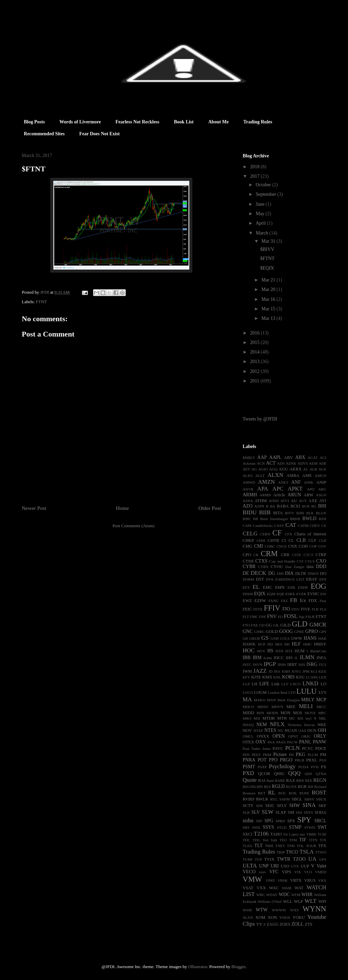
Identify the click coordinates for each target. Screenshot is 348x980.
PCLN (292, 748)
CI (284, 540)
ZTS (309, 924)
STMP (295, 827)
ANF (296, 482)
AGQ (273, 469)
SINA (309, 805)
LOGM (260, 692)
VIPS (286, 872)
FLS (323, 609)
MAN (271, 700)
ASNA (248, 501)
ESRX (290, 594)
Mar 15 (269, 309)
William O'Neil (270, 901)
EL (256, 587)
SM (291, 812)
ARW (309, 495)
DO (323, 573)
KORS (288, 677)
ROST (319, 793)
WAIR (287, 888)
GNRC (259, 632)
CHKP (248, 540)
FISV (296, 609)
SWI (322, 827)
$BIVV (267, 249)
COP (313, 546)
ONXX (263, 736)
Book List (184, 122)
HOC (249, 650)
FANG (274, 601)
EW (323, 594)
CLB (301, 540)
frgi (302, 617)
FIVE (306, 609)
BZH (323, 519)
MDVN (277, 707)
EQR (280, 594)
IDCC (279, 658)
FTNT (42, 302)
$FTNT (267, 259)
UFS (323, 859)
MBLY (308, 700)
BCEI (295, 506)
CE (324, 526)
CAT (291, 525)
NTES (270, 730)
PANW (319, 742)
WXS (294, 910)
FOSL (291, 616)
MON (285, 713)
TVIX (269, 859)
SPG (269, 821)
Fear (323, 601)
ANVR (248, 489)
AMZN (266, 482)
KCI (314, 671)
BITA (278, 513)
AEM (313, 463)
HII (287, 644)
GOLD (272, 632)
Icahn (268, 658)
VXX (261, 888)
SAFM (284, 799)
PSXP (262, 767)
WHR (307, 895)
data (310, 567)
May (260, 214)
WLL (288, 901)
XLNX (248, 917)
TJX (323, 840)
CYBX (263, 567)
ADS (281, 463)
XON (272, 917)
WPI (322, 901)
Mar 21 (269, 280)
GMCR (318, 625)
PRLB (299, 760)
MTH (282, 718)
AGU (283, 469)
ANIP (321, 482)
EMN (280, 587)
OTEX (248, 742)
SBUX (321, 799)
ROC (282, 793)
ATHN (274, 501)
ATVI (285, 501)
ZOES (285, 924)
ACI (323, 458)
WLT (310, 901)
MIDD (248, 713)
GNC (248, 631)
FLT (246, 617)
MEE (291, 707)
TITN (313, 840)
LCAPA (312, 677)
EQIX (260, 594)
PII (292, 755)
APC (278, 489)
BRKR (295, 519)
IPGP (270, 664)
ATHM (261, 501)
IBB (247, 658)
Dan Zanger (295, 567)
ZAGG (273, 924)
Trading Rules (258, 122)
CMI (258, 546)
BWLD (309, 519)
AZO (248, 506)
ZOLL (297, 924)
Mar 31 (269, 241)
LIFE (264, 684)
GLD (300, 624)
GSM (275, 638)
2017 (256, 176)
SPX (291, 821)
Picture (280, 754)
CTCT (308, 555)
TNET (280, 846)
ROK (293, 793)
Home (122, 508)
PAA (271, 742)
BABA (283, 506)
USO (285, 866)
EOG (318, 586)
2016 (256, 333)
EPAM (248, 594)
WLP (299, 901)
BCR (306, 506)
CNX (293, 546)
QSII (309, 774)
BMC (247, 519)
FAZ (284, 601)
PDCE (321, 749)
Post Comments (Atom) (134, 526)
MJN (260, 713)
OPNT (293, 736)
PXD (248, 773)
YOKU (299, 917)
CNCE (282, 546)
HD (270, 644)
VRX (322, 880)
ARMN (265, 495)
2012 (256, 371)
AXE (313, 501)
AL (306, 469)
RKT (262, 793)
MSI (257, 718)
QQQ (294, 773)
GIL (276, 625)
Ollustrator (198, 967)
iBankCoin (318, 651)
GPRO (311, 631)
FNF (263, 617)
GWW (297, 638)
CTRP (321, 555)
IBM (257, 658)
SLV (255, 812)
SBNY (309, 799)
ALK (322, 469)
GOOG (286, 631)
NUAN (291, 730)
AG (254, 469)
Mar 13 (269, 318)
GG (269, 625)
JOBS (286, 671)
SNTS (308, 812)
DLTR (301, 573)
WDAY (272, 895)
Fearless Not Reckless (137, 122)
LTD (292, 692)
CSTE (297, 555)
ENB (291, 587)
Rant (270, 780)
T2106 (261, 834)
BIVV (289, 513)
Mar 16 (269, 299)
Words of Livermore (80, 122)
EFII (323, 579)
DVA (270, 579)
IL (297, 658)
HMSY (320, 644)
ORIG (306, 736)
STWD (310, 827)
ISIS (302, 665)
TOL (300, 846)
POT (262, 760)
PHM (267, 755)
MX (300, 718)
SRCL (320, 821)
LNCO (295, 684)
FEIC (247, 609)
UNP (264, 866)
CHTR (274, 540)
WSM (247, 910)
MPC (322, 713)
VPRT (270, 880)
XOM (260, 917)
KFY (246, 677)
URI (275, 866)
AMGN (320, 476)
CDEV (315, 526)
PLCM (313, 755)
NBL (323, 718)
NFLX (277, 724)
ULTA (250, 866)
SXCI (248, 834)
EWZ (247, 601)
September (266, 194)
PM (323, 755)
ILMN (307, 657)
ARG (322, 489)
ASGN (321, 495)
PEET (256, 755)
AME (307, 476)
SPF (259, 821)
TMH (269, 846)
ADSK (291, 463)
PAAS (281, 742)
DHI (280, 573)
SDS (259, 806)
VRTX (296, 880)
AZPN (259, 506)
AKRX (296, 469)
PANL (305, 742)
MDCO (248, 707)
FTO (246, 625)
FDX (313, 601)
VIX (298, 872)
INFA (321, 658)
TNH (291, 846)
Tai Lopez (291, 834)
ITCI (323, 665)
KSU (300, 677)
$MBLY (249, 458)
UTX (295, 866)
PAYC (278, 749)
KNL (277, 677)
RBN (300, 780)
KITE (256, 677)
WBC (260, 895)
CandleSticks (263, 526)
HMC (308, 644)
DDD (321, 566)
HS (270, 651)
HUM (300, 651)
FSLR (310, 617)
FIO (286, 609)
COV (322, 546)
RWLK (262, 799)
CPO (247, 555)
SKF (322, 806)
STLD (282, 827)
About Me (219, 122)
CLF (312, 540)
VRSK (283, 880)
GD (262, 625)
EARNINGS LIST (290, 579)
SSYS (268, 827)
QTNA (321, 774)
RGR (302, 787)
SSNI (256, 827)
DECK (259, 573)
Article (279, 495)
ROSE (304, 793)
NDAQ (248, 725)
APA (263, 489)
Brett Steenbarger (274, 519)
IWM (247, 671)
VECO (249, 872)
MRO (247, 718)
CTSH (248, 561)
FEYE (258, 609)
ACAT (312, 458)
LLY (285, 684)
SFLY (282, 806)
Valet (321, 866)
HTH (280, 651)
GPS (323, 632)
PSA (323, 760)
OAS (302, 730)
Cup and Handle (282, 561)
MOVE (310, 713)
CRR (285, 555)
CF (277, 533)
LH (254, 684)
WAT (299, 888)
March (262, 233)
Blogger (238, 967)
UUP (305, 866)
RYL (274, 799)
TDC (246, 840)
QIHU (279, 774)
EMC (268, 587)
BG (314, 506)
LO (323, 684)
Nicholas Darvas (301, 725)
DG (272, 573)
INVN (258, 665)
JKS (277, 671)
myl (308, 718)
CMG (248, 546)
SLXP (281, 812)
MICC (321, 707)
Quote (250, 780)
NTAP (258, 730)
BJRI (300, 513)
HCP (262, 644)
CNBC (270, 546)
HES (279, 644)
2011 (255, 381)
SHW (294, 805)
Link (276, 684)
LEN (323, 677)
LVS (322, 692)
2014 (256, 352)
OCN (312, 730)
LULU (307, 691)
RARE (280, 780)
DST (260, 579)
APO (311, 489)
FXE (254, 625)
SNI (299, 812)
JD (270, 671)
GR (245, 638)
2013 (256, 362)
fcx (303, 600)
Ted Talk (270, 840)
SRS (246, 827)
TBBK (311, 834)
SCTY (248, 806)
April (261, 223)
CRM (269, 554)
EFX (246, 587)
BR (256, 519)
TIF (303, 840)
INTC (247, 665)
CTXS (261, 561)
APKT (295, 489)
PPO (273, 760)
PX (324, 767)
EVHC (313, 594)
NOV (247, 730)
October (264, 185)
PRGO (286, 760)
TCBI (322, 834)
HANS (310, 638)
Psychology (282, 766)
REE (309, 780)
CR (256, 555)
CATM (303, 526)
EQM (271, 594)
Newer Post (34, 508)
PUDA (303, 767)
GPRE (299, 632)
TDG (256, 840)
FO (280, 617)
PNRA (249, 760)
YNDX (285, 917)
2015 (256, 342)
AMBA (293, 476)
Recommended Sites (44, 134)
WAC (274, 888)
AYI (323, 501)
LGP (246, 684)
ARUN (294, 495)
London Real (278, 692)
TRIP (281, 852)
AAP (262, 457)
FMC (254, 617)
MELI (306, 706)
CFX (289, 534)
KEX (322, 671)
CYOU (277, 567)
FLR (315, 609)
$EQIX (267, 268)
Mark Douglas (289, 700)
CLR (323, 540)
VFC (274, 872)
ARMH (250, 495)
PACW (292, 742)
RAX (291, 780)
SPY (304, 820)
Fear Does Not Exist (99, 134)
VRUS (310, 880)
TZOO (299, 859)
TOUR (311, 846)
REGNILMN (253, 787)
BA (273, 506)
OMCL (248, 736)
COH (303, 546)
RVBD (248, 799)
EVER (301, 594)
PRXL (312, 760)
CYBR (249, 566)
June (260, 204)
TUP (258, 859)
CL (291, 540)
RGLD (278, 786)
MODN (272, 713)
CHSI (261, 540)
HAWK (249, 644)
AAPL (275, 457)
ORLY (320, 736)
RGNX (292, 787)
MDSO (263, 707)
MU (292, 718)
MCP (321, 700)
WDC (284, 895)
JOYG (297, 671)
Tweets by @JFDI (260, 419)
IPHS (282, 665)
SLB (246, 812)
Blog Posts (34, 122)
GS (265, 638)
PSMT (249, 767)
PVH (315, 767)
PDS (246, 755)
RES (267, 787)
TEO (283, 840)
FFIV (272, 608)
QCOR (264, 774)
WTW (262, 910)
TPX (322, 846)
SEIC (270, 806)
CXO (321, 561)
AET (246, 469)
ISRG (312, 664)
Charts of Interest (310, 534)
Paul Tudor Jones (257, 749)
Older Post (210, 508)
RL (272, 793)
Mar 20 (269, 289)
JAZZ (260, 671)
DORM (248, 579)
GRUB (255, 638)
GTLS (285, 638)
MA (247, 699)
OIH (322, 730)
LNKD (310, 683)
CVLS (310, 561)
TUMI (248, 859)
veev (263, 872)
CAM (247, 526)
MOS (298, 713)
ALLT (260, 476)
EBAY (312, 579)
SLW (267, 812)
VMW (252, 879)
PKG (300, 754)
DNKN (313, 573)
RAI (262, 780)
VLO (308, 872)
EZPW (260, 601)
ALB (313, 469)
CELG (250, 534)
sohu (248, 820)
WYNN (314, 909)
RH (311, 787)
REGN (320, 780)
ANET (283, 482)
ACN (261, 463)
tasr (302, 834)
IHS (289, 658)
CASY (279, 526)
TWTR (284, 859)
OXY (261, 742)
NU (280, 730)
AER (323, 463)
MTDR (268, 718)
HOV (261, 651)
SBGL (297, 799)
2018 (256, 167)
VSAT (248, 888)
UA (312, 859)
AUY (303, 501)
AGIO (263, 469)
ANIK (309, 482)
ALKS (248, 476)
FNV (272, 616)
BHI (322, 506)
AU (294, 501)
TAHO (276, 834)
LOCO (248, 692)
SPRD (280, 821)
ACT (271, 463)
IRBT (292, 665)
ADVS (302, 463)
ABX (300, 457)
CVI (300, 561)
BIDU (250, 512)
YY (259, 924)
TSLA (307, 852)
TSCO (292, 852)
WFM (296, 895)
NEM (262, 725)
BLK (310, 513)
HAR (322, 638)
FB (294, 600)
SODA (320, 812)
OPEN (279, 736)
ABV (289, 458)
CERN (265, 534)
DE (246, 573)
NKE (322, 725)
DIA (289, 573)
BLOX (321, 513)
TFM (293, 840)
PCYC (308, 749)
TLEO (248, 846)
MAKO (260, 700)
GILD (285, 625)
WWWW (279, 910)
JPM (306, 671)
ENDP (303, 587)
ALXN (275, 475)
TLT (258, 846)
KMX (267, 677)
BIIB (265, 512)
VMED (321, 872)
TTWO (321, 852)
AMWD (249, 482)
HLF (296, 644)
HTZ (289, 651)
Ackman (249, 463)
